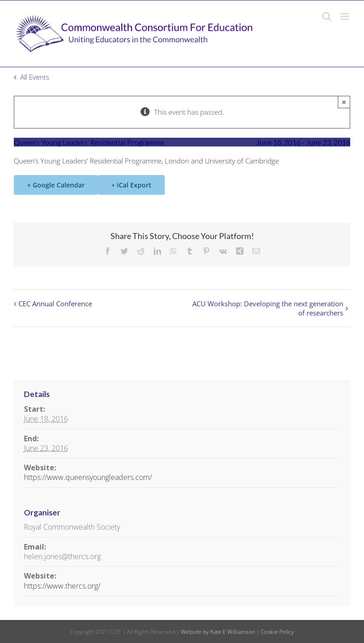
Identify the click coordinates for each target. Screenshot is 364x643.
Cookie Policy (277, 632)
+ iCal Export (131, 185)
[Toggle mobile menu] (345, 16)
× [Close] (344, 102)
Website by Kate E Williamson (218, 632)
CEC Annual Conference (55, 304)
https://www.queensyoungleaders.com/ (88, 477)
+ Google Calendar (56, 185)
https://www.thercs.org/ (62, 586)
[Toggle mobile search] (327, 16)
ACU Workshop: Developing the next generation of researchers (268, 308)
